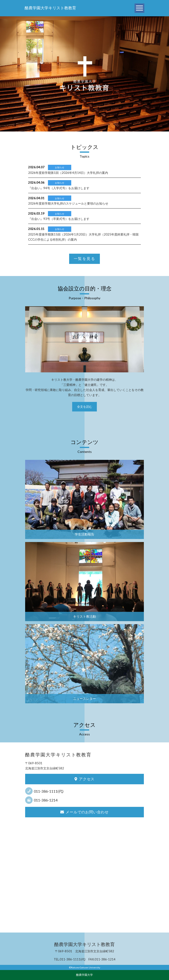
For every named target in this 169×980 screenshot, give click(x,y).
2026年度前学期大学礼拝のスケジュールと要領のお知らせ (68, 203)
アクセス (84, 779)
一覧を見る (84, 259)
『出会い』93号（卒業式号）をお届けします (59, 219)
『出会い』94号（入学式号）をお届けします (59, 188)
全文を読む (85, 407)
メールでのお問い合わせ (84, 812)
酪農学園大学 (84, 975)
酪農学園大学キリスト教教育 (50, 8)
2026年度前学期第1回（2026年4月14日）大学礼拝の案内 (68, 173)
